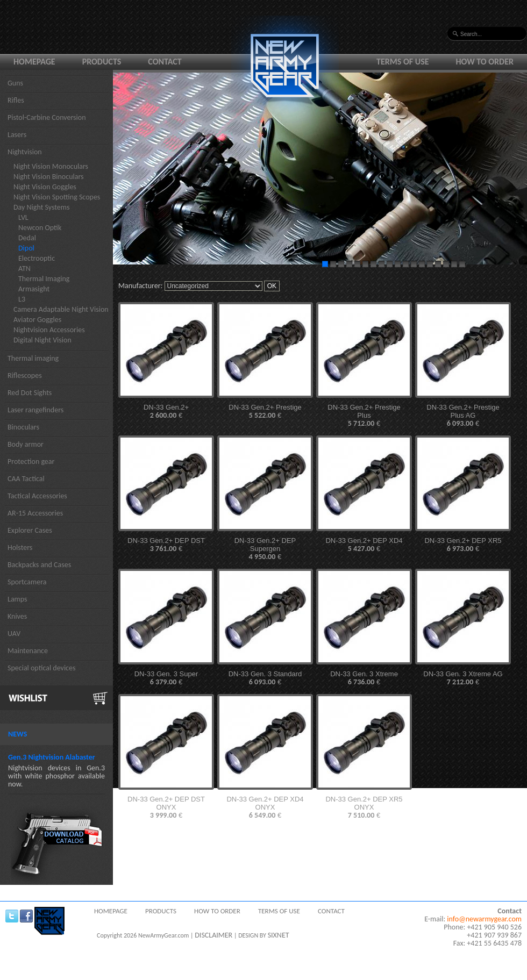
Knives (17, 616)
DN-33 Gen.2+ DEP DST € (166, 545)
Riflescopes (25, 375)
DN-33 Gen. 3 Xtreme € (364, 678)
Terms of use (403, 62)
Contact (165, 62)
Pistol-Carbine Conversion (47, 117)
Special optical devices (42, 668)
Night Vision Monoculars (51, 166)
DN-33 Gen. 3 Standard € (265, 678)
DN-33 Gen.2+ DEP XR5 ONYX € (364, 807)
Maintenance (28, 651)
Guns (15, 83)
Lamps (17, 599)
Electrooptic (37, 258)
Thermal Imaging (44, 279)
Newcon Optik (40, 228)
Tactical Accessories (37, 496)
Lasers (17, 135)
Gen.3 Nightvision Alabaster (52, 757)
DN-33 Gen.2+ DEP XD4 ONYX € (265, 807)
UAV (14, 634)
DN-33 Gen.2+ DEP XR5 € (463, 545)
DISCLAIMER (213, 935)
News (17, 734)
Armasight (34, 289)
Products (102, 62)
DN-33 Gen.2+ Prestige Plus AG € (463, 416)
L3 (22, 299)
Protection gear (31, 462)
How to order (485, 62)
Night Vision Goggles (45, 187)
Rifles (16, 100)
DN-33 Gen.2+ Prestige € (265, 412)
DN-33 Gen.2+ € (166, 412)
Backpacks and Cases (39, 565)
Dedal (27, 238)
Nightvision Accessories (49, 330)
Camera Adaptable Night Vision (61, 309)
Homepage (34, 62)
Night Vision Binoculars (49, 177)
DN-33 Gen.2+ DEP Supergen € (265, 549)
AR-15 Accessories (35, 513)
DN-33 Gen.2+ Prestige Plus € (364, 416)
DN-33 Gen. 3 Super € (166, 678)
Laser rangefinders (35, 410)
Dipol (26, 248)
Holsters (20, 548)
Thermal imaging (33, 358)
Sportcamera (27, 582)
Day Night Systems (41, 207)
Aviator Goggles (37, 320)
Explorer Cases (30, 530)
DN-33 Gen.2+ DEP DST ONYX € (166, 807)
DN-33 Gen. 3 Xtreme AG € (463, 678)
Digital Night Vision (42, 340)
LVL (23, 217)
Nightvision (25, 152)
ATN (24, 269)
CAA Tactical (26, 479)
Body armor (26, 444)
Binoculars (23, 427)
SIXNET (279, 935)
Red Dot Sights (30, 393)
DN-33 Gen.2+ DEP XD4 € (364, 545)
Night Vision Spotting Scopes (57, 197)
